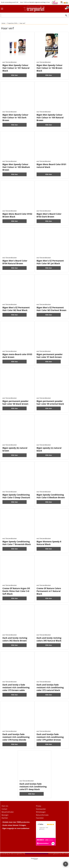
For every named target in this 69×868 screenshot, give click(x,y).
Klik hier (15, 75)
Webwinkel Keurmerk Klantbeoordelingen (37, 854)
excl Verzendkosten (10, 62)
